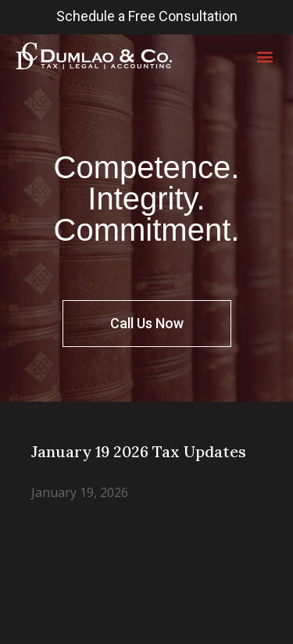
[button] (264, 56)
